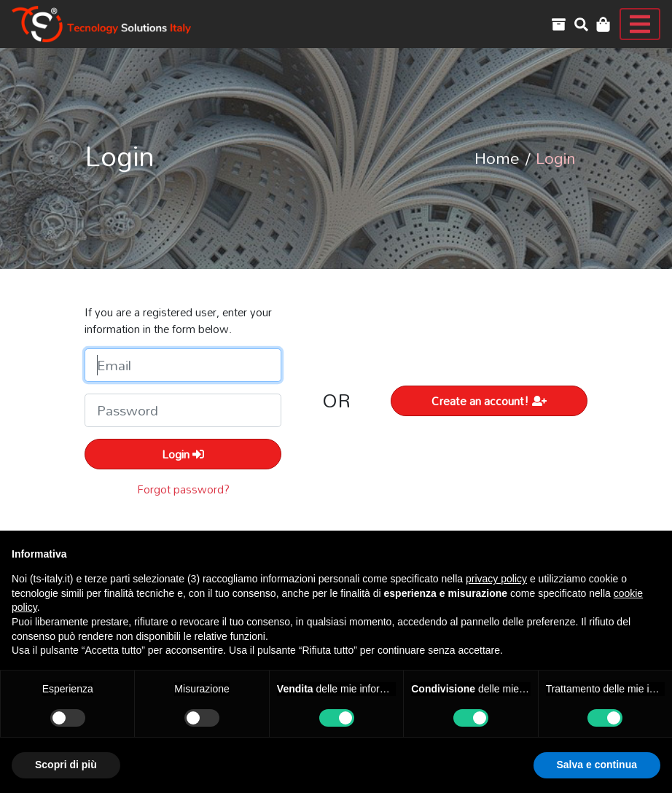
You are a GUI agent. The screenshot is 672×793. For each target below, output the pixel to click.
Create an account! (489, 401)
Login (183, 454)
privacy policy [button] (496, 579)
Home (497, 158)
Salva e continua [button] (597, 765)
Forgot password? (183, 489)
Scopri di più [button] (66, 765)
